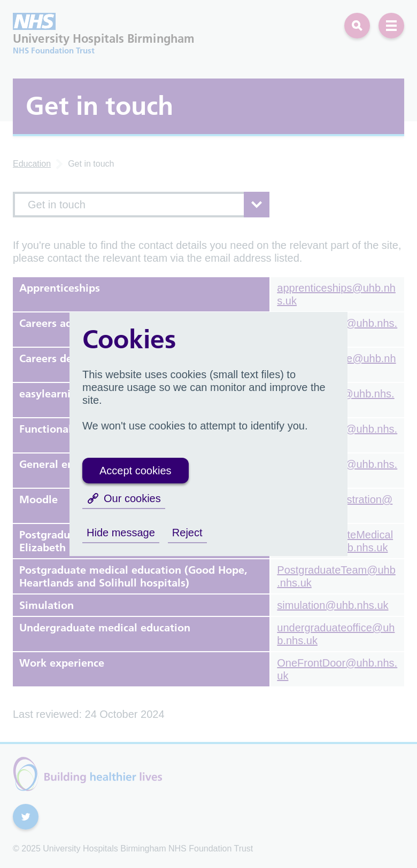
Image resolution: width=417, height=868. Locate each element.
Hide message (121, 533)
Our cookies (124, 498)
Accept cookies (136, 471)
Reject (187, 533)
